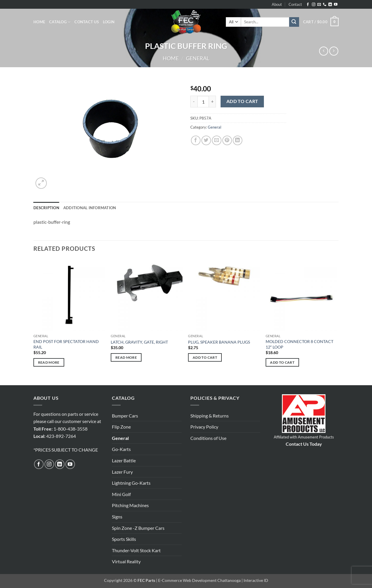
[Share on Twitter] (206, 140)
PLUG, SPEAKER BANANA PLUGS (219, 342)
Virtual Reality (126, 561)
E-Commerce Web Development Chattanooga (199, 580)
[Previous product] (334, 51)
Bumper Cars (125, 416)
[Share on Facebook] (196, 140)
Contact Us (87, 22)
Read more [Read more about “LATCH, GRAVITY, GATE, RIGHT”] (126, 357)
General (198, 58)
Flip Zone (121, 427)
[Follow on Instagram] (314, 5)
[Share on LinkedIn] (238, 140)
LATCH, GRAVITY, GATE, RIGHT (139, 342)
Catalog (60, 22)
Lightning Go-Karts (131, 483)
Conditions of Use (208, 438)
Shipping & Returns (210, 416)
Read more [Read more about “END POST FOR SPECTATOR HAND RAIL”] (49, 362)
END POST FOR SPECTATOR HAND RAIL (66, 344)
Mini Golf (121, 494)
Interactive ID (256, 580)
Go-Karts (121, 449)
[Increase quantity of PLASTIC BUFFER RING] (212, 102)
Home (39, 22)
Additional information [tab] (90, 208)
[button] (109, 22)
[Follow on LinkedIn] (330, 5)
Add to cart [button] (205, 357)
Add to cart (242, 101)
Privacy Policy (204, 427)
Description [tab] (46, 208)
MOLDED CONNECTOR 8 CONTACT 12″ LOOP (299, 344)
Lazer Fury (122, 472)
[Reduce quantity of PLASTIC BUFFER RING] (194, 102)
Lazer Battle (124, 460)
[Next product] (324, 51)
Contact (295, 4)
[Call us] (325, 5)
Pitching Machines (130, 505)
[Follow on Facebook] (308, 5)
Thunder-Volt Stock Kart (136, 550)
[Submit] (294, 22)
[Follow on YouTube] (336, 5)
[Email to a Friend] (217, 140)
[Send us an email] (319, 5)
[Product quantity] (203, 102)
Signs (117, 517)
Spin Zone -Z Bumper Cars (138, 528)
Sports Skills (124, 539)
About (277, 4)
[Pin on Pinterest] (227, 140)
